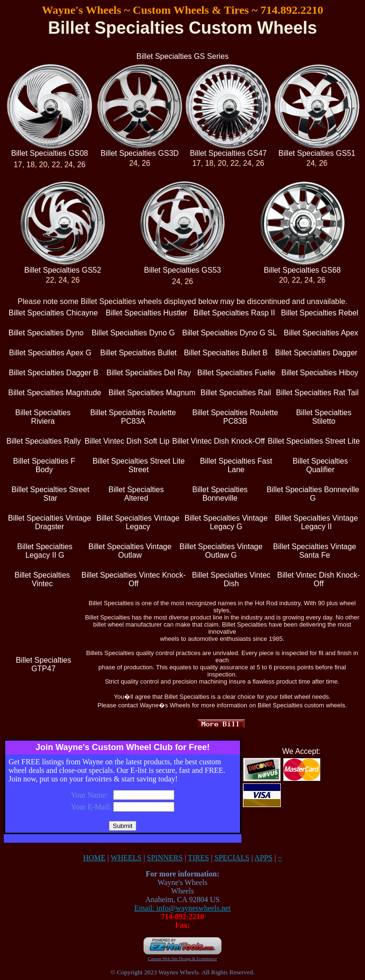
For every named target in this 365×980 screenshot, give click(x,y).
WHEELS (126, 858)
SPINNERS (165, 858)
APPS (263, 858)
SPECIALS (232, 858)
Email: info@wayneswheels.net (182, 908)
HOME (94, 858)
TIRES (198, 858)
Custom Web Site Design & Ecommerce (183, 959)
